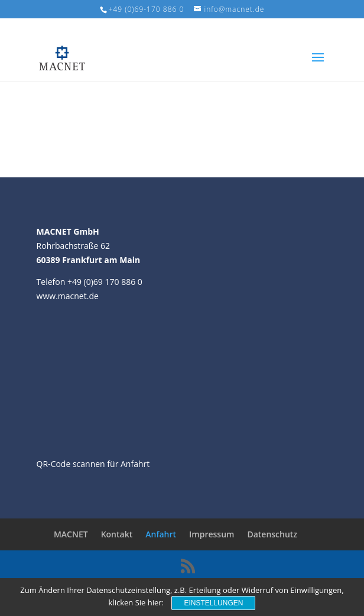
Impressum (212, 534)
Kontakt (117, 534)
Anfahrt (161, 534)
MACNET (71, 534)
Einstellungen (213, 603)
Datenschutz (272, 534)
